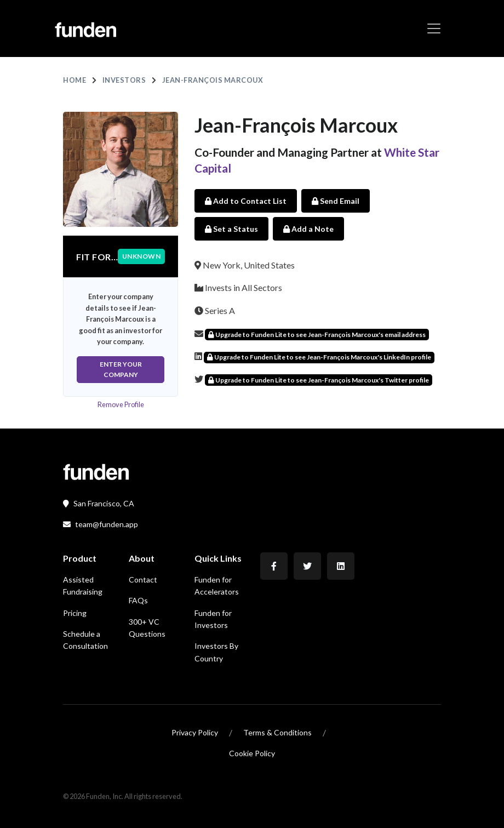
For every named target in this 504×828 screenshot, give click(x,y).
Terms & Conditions (277, 732)
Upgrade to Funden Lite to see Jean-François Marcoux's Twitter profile (319, 380)
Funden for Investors (213, 619)
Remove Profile (121, 404)
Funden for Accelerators (217, 586)
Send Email (336, 201)
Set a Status (231, 229)
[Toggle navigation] (434, 28)
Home (75, 80)
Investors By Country (216, 652)
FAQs (138, 600)
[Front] (96, 470)
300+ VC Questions (147, 628)
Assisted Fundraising (83, 586)
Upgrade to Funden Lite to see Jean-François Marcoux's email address (317, 335)
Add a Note (308, 229)
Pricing (75, 613)
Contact (143, 579)
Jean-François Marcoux (213, 80)
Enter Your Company (121, 369)
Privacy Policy (195, 732)
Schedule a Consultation (85, 640)
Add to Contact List (246, 201)
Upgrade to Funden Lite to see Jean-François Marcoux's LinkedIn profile (319, 357)
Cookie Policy (252, 753)
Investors (124, 80)
